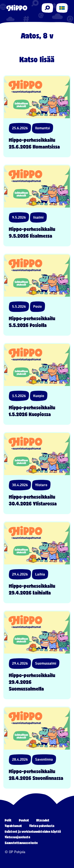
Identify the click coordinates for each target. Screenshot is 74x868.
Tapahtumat (13, 826)
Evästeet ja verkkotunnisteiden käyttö (33, 831)
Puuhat (24, 820)
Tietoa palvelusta (42, 826)
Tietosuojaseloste (18, 837)
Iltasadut (43, 820)
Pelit (8, 820)
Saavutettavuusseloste (21, 843)
